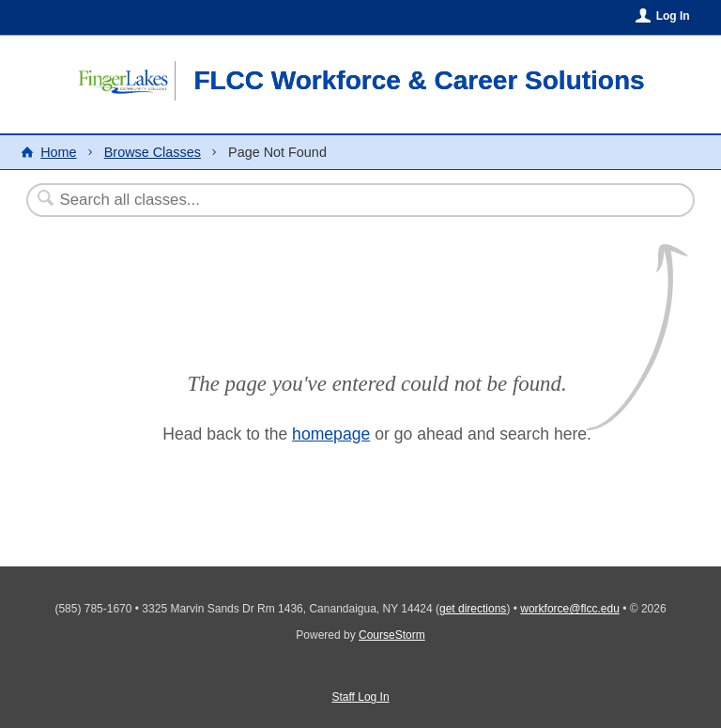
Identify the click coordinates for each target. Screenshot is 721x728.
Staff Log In (360, 697)
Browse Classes (153, 152)
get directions (473, 609)
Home (58, 152)
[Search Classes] (314, 200)
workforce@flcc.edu (570, 609)
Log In (673, 16)
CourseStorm (392, 635)
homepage (331, 434)
